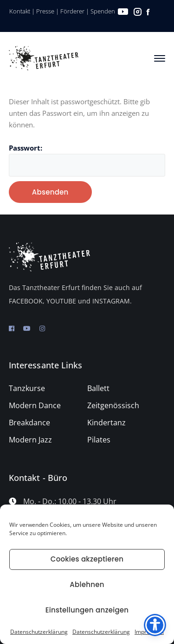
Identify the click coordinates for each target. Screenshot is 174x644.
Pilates (99, 440)
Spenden (103, 11)
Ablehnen (87, 584)
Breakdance (29, 423)
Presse (45, 11)
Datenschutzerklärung (39, 632)
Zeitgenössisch (113, 405)
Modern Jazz (30, 440)
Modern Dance (35, 405)
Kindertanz (106, 423)
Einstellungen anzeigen (87, 610)
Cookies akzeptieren (87, 559)
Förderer (72, 11)
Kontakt (20, 11)
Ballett (98, 388)
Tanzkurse (27, 388)
